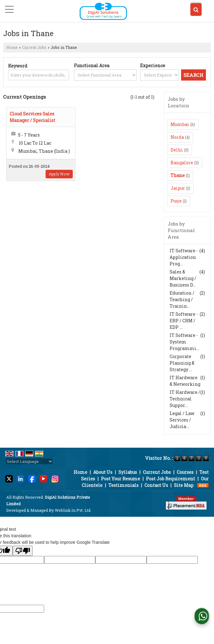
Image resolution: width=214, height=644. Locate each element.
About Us (103, 472)
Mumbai (180, 124)
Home (12, 47)
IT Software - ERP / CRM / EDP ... (184, 321)
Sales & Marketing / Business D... (183, 278)
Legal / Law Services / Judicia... (182, 420)
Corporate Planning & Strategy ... (182, 363)
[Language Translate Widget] (29, 461)
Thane (178, 175)
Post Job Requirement (171, 479)
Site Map (184, 485)
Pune (176, 201)
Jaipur (178, 188)
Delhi (177, 150)
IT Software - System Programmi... (184, 342)
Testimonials (123, 485)
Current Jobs (34, 47)
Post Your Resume (121, 479)
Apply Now (59, 174)
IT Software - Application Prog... (184, 257)
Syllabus (128, 472)
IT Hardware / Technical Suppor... (185, 399)
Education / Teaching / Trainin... (182, 299)
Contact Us (156, 485)
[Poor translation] (23, 551)
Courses (185, 472)
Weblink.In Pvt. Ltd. (73, 510)
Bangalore (182, 163)
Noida (177, 137)
